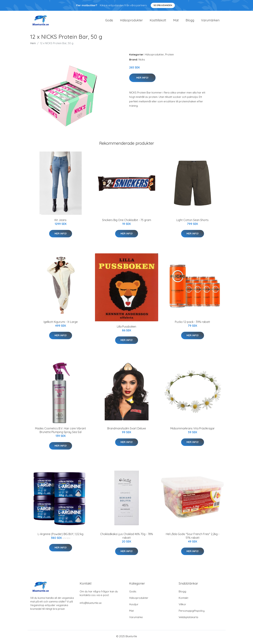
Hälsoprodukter (131, 21)
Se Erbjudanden (163, 5)
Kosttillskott (158, 21)
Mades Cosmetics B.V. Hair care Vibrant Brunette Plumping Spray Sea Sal (61, 432)
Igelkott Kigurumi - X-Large (61, 324)
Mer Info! (142, 79)
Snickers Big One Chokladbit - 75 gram (127, 222)
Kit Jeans (61, 222)
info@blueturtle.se (91, 605)
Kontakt (183, 600)
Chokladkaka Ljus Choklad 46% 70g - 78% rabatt (127, 538)
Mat (176, 21)
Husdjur (134, 606)
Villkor (182, 606)
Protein (169, 56)
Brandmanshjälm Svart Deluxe (127, 430)
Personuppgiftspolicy (192, 612)
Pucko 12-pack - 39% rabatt (192, 324)
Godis (109, 21)
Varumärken (210, 21)
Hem (33, 45)
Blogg (190, 21)
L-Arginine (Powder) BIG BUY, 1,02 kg (61, 536)
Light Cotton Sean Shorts (192, 222)
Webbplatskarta (188, 619)
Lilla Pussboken (126, 328)
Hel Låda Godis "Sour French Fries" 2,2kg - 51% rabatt (193, 538)
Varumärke (136, 619)
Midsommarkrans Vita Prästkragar (192, 430)
